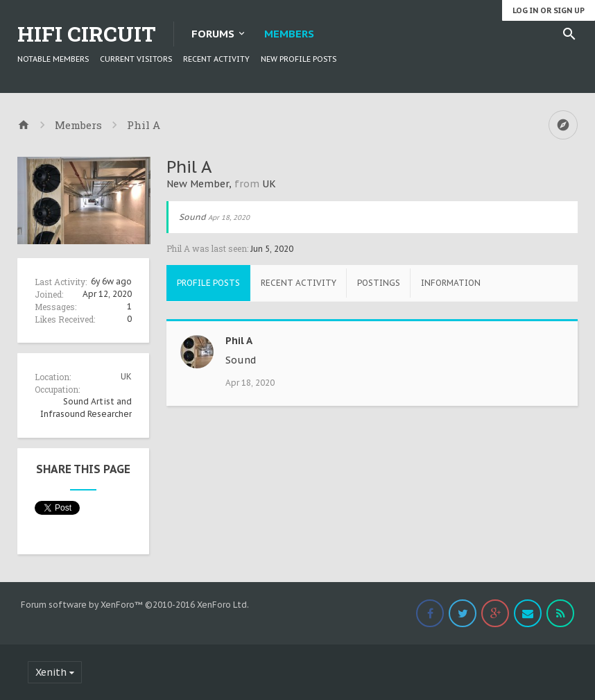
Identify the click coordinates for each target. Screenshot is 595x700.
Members (289, 34)
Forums (213, 34)
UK (126, 376)
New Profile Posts (299, 59)
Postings (379, 283)
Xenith (51, 672)
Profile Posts (208, 283)
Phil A (239, 341)
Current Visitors (136, 59)
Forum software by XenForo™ (135, 605)
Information (451, 283)
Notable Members (53, 59)
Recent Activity (216, 59)
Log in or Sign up (549, 10)
